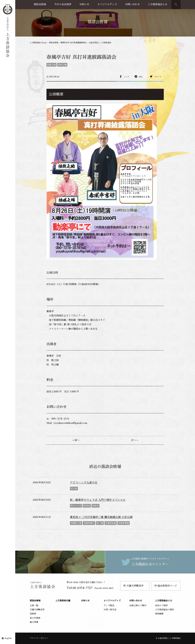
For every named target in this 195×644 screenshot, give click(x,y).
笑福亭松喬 (111, 523)
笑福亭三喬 (76, 523)
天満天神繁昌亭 (133, 586)
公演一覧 (34, 605)
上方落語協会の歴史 (165, 610)
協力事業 (34, 622)
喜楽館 (33, 614)
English (8, 638)
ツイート (158, 77)
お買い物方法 (110, 610)
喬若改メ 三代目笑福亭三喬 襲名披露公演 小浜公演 (101, 517)
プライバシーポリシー (39, 638)
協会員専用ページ (166, 586)
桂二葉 (100, 523)
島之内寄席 (35, 618)
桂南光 (87, 506)
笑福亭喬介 (89, 523)
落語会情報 (40, 4)
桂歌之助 (51, 65)
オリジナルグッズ (107, 4)
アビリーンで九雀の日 (84, 483)
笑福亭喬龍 (124, 523)
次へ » (135, 440)
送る (141, 77)
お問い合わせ (132, 4)
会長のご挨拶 (161, 605)
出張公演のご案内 (138, 605)
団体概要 (159, 614)
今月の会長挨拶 (63, 4)
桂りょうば (76, 506)
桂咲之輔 (62, 65)
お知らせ (84, 4)
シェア (126, 77)
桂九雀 (74, 489)
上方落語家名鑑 (63, 601)
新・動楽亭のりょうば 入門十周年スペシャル (98, 500)
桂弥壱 (96, 506)
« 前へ (76, 440)
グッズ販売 (109, 605)
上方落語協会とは (158, 4)
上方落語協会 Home (38, 43)
